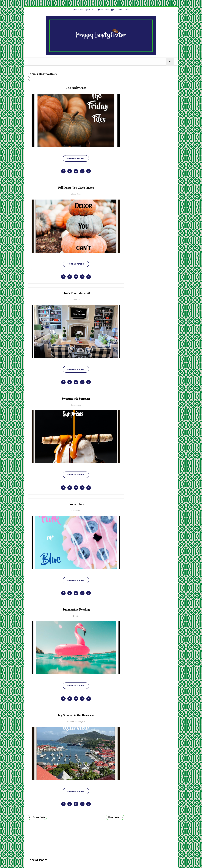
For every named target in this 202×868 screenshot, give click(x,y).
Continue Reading (76, 158)
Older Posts (113, 816)
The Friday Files (76, 88)
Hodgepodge (76, 405)
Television (76, 299)
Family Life (76, 510)
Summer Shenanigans (76, 720)
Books (76, 615)
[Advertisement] (76, 839)
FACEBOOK (78, 10)
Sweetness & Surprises (76, 398)
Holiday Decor (76, 194)
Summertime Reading (76, 609)
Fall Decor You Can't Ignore (76, 188)
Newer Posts (39, 816)
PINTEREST (91, 10)
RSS (127, 10)
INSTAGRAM (117, 10)
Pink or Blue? (76, 504)
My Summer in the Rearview (76, 714)
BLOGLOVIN (103, 10)
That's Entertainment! (76, 293)
